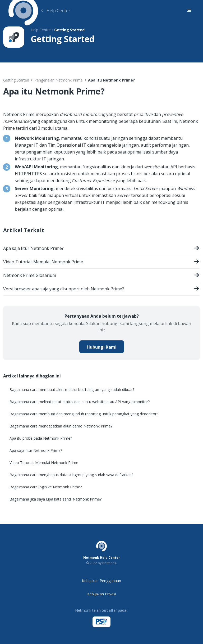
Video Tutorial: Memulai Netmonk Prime (101, 262)
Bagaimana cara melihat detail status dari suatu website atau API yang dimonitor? (80, 402)
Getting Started (16, 80)
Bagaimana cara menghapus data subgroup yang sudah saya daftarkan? (71, 475)
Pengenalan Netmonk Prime (59, 80)
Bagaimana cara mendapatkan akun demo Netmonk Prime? (61, 426)
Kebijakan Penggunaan (101, 581)
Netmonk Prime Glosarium (101, 276)
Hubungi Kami (102, 347)
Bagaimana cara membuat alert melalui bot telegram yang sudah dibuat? (72, 389)
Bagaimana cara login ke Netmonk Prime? (46, 487)
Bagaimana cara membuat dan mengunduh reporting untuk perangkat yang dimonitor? (84, 414)
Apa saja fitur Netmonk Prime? (101, 249)
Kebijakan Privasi (102, 594)
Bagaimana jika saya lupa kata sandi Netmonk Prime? (56, 499)
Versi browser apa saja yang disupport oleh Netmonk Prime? (101, 289)
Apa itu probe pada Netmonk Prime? (41, 438)
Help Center (58, 11)
